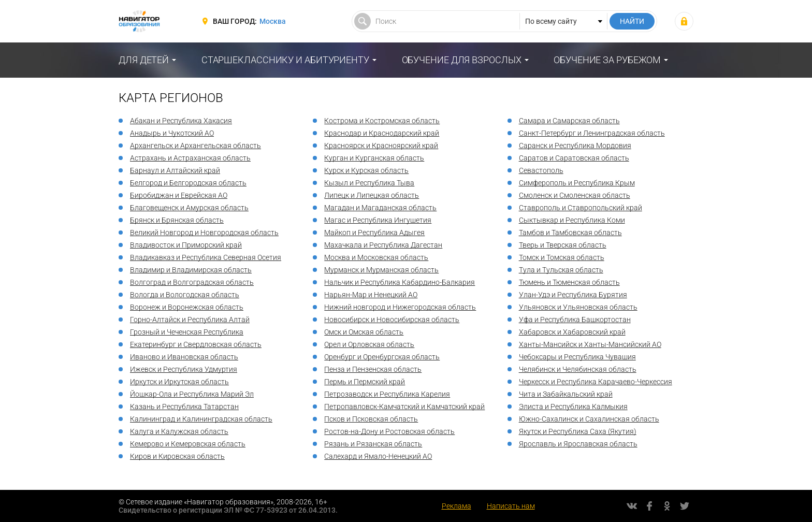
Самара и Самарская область (569, 121)
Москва (273, 21)
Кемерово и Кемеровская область (188, 444)
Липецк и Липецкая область (372, 195)
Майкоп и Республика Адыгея (374, 233)
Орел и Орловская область (369, 344)
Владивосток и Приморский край (186, 245)
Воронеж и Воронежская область (187, 307)
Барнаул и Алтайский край (175, 170)
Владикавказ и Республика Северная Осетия (206, 257)
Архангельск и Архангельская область (195, 146)
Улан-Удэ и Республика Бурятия (573, 295)
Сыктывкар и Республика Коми (572, 220)
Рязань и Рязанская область (373, 444)
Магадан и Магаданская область (380, 208)
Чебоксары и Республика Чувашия (577, 357)
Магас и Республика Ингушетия (378, 220)
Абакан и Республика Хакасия (181, 121)
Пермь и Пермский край (365, 382)
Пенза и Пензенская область (373, 369)
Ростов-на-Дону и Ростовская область (389, 431)
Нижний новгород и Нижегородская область (400, 307)
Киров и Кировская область (177, 456)
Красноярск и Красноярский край (381, 146)
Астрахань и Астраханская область (190, 158)
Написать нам (511, 506)
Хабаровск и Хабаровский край (572, 332)
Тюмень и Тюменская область (569, 282)
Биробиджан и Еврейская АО (179, 195)
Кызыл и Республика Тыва (369, 183)
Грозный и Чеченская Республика (187, 332)
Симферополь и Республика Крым (577, 183)
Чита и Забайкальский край (566, 394)
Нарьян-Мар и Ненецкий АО (371, 295)
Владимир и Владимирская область (191, 270)
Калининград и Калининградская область (201, 419)
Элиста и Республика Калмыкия (573, 407)
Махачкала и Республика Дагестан (383, 245)
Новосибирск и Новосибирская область (392, 320)
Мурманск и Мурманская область (381, 270)
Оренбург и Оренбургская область (382, 357)
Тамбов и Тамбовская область (570, 233)
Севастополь (541, 170)
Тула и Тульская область (561, 270)
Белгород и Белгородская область (188, 183)
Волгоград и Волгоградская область (192, 282)
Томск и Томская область (562, 257)
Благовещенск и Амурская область (189, 208)
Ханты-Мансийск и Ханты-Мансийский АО (590, 344)
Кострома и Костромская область (382, 121)
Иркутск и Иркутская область (179, 382)
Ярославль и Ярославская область (578, 444)
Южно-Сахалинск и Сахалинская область (589, 419)
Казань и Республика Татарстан (184, 407)
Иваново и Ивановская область (184, 357)
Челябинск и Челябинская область (578, 369)
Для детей (144, 60)
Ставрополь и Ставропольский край (581, 208)
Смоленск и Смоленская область (575, 195)
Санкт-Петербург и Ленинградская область (592, 133)
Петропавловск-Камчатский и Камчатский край (404, 407)
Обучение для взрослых (462, 60)
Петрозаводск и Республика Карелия (387, 394)
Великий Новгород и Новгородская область (204, 233)
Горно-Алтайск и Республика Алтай (190, 320)
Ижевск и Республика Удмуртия (184, 369)
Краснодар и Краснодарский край (382, 133)
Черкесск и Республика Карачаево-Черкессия (596, 382)
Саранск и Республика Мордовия (575, 146)
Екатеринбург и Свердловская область (196, 344)
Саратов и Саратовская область (574, 158)
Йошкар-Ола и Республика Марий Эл (192, 394)
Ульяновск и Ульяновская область (578, 307)
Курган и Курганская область (374, 158)
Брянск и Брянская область (177, 220)
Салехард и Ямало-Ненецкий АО (378, 456)
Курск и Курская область (366, 170)
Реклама (456, 506)
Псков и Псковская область (371, 419)
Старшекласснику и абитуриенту (285, 60)
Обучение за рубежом (607, 60)
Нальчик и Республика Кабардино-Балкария (400, 282)
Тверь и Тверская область (563, 245)
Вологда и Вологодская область (185, 295)
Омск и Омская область (364, 332)
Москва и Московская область (376, 257)
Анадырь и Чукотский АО (172, 133)
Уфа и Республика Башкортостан (575, 320)
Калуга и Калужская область (179, 431)
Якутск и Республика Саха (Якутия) (578, 431)
